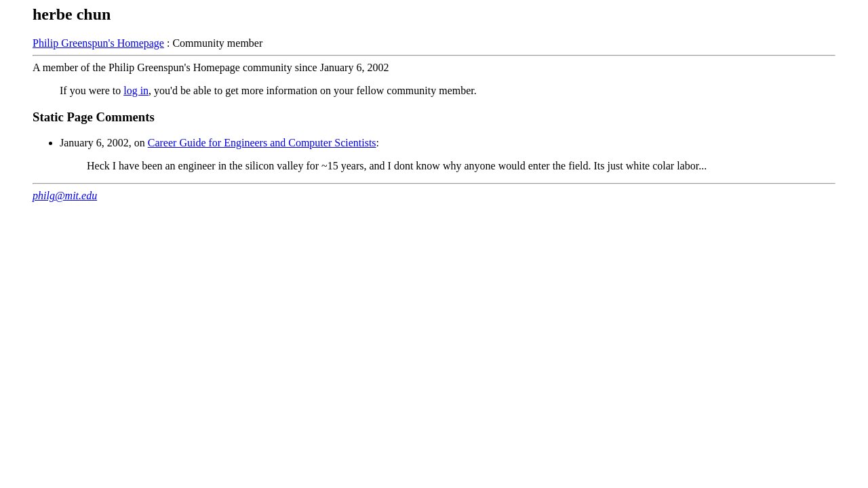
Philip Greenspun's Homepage (98, 43)
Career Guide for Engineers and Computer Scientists (262, 143)
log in (136, 90)
